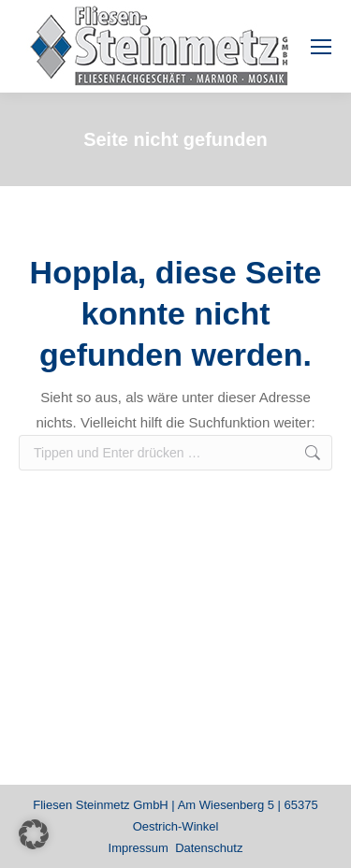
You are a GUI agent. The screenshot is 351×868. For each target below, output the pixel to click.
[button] (34, 834)
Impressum (139, 848)
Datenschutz (209, 848)
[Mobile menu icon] (321, 47)
